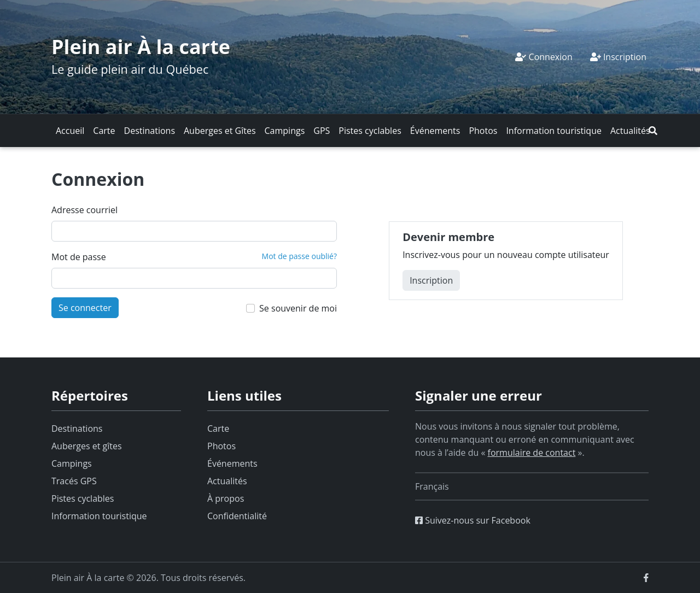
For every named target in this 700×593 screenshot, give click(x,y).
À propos (226, 498)
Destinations (150, 131)
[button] (653, 131)
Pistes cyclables (370, 131)
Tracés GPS (74, 481)
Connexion (544, 57)
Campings (285, 131)
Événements (435, 131)
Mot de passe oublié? (299, 256)
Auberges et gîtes (87, 446)
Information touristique (554, 131)
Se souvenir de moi (298, 308)
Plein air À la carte (141, 47)
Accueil (70, 131)
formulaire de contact (532, 453)
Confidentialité (237, 516)
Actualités (630, 131)
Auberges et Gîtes (220, 131)
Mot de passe (79, 257)
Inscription (618, 57)
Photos (483, 131)
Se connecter (85, 308)
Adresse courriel (84, 210)
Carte (104, 131)
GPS (322, 131)
